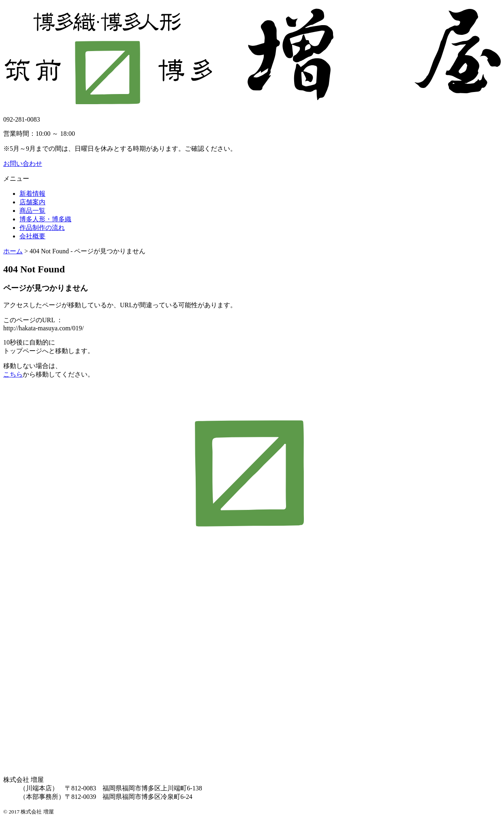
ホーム (13, 251)
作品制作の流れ (42, 228)
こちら (13, 374)
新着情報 (32, 194)
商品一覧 (32, 211)
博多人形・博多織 (45, 219)
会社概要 (32, 236)
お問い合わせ (23, 164)
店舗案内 (32, 202)
